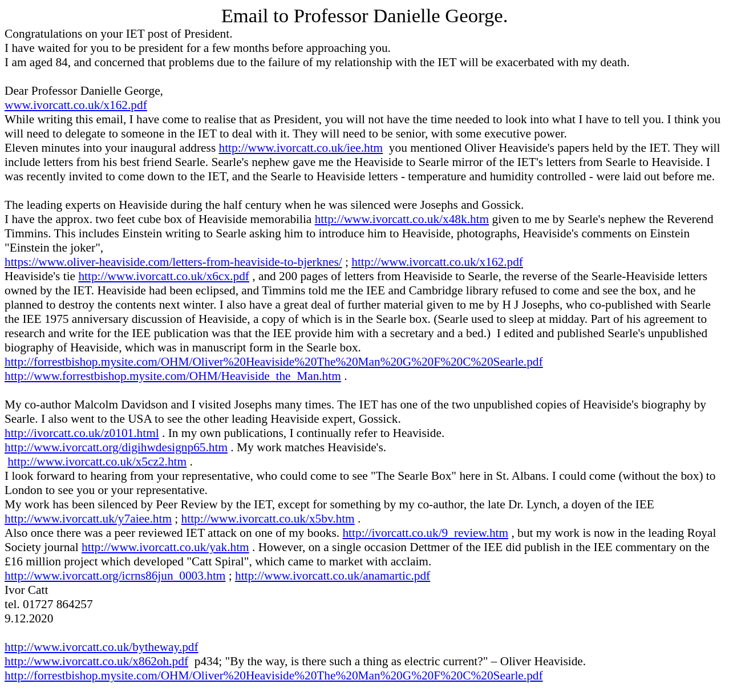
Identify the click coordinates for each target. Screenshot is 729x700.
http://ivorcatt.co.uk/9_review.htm (425, 533)
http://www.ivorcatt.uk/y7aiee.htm (88, 519)
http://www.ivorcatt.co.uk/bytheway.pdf (102, 647)
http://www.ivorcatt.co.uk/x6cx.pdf (164, 276)
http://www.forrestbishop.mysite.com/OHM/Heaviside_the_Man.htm (173, 376)
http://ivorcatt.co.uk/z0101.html (82, 433)
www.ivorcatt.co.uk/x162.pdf (76, 105)
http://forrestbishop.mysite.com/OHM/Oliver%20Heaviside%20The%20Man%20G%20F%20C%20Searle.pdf (274, 362)
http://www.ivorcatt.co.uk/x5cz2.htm (97, 462)
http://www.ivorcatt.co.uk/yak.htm (165, 547)
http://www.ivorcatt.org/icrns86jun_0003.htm (115, 576)
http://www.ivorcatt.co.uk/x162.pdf (437, 262)
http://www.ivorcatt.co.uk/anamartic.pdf (333, 576)
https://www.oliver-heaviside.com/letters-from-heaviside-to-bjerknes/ (173, 262)
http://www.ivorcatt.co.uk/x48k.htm (402, 219)
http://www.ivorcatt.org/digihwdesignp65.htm (116, 447)
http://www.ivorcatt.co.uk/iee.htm (301, 148)
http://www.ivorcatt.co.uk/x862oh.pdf (96, 661)
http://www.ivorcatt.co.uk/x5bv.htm (268, 519)
